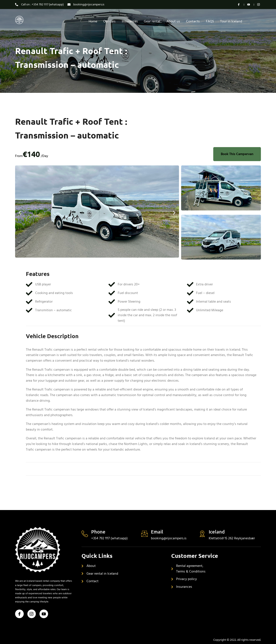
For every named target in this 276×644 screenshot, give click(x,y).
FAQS (211, 21)
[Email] (144, 534)
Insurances (129, 21)
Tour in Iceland (232, 21)
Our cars (109, 21)
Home (92, 21)
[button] (20, 212)
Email (157, 532)
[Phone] (85, 534)
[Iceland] (202, 534)
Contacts (194, 21)
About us (173, 21)
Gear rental (152, 21)
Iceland (217, 532)
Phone (98, 532)
